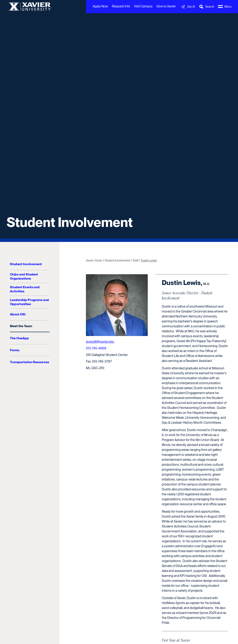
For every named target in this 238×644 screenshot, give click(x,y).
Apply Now (100, 6)
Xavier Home (94, 260)
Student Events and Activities (25, 289)
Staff (135, 260)
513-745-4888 (96, 348)
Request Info (121, 6)
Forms (15, 350)
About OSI (18, 314)
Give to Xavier (166, 6)
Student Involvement (70, 222)
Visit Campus (143, 6)
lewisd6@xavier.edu (100, 342)
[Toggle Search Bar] (206, 7)
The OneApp (19, 338)
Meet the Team (21, 326)
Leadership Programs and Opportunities (29, 302)
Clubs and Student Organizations (24, 276)
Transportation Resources (29, 362)
